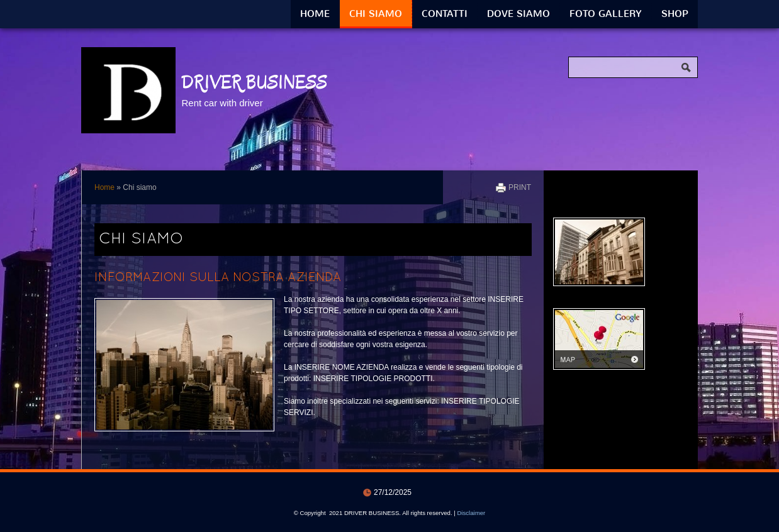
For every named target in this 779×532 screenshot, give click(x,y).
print (520, 187)
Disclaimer (471, 513)
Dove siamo (518, 14)
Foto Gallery (606, 14)
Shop (675, 14)
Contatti (445, 14)
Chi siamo (376, 14)
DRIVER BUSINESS (254, 82)
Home (315, 14)
